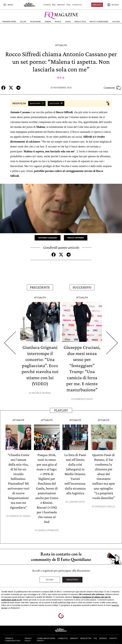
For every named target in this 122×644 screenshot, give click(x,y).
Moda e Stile (80, 22)
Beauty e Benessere (99, 22)
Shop (68, 5)
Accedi (50, 576)
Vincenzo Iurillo (105, 503)
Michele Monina (41, 392)
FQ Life (23, 22)
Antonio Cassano (48, 238)
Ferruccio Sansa (20, 513)
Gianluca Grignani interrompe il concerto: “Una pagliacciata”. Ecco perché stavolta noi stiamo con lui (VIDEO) (40, 364)
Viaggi (68, 22)
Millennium (61, 5)
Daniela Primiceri (48, 527)
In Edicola (47, 5)
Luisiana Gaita (77, 499)
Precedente (40, 287)
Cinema (48, 22)
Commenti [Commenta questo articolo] (112, 88)
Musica (58, 22)
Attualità (61, 45)
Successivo (82, 287)
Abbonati (97, 5)
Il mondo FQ (78, 5)
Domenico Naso (83, 397)
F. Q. (62, 78)
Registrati (72, 576)
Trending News (9, 22)
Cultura (116, 22)
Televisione (35, 22)
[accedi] (113, 5)
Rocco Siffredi (76, 238)
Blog (54, 5)
